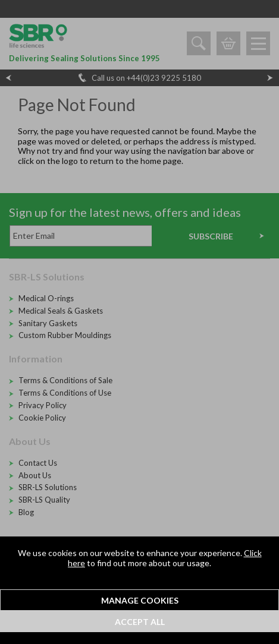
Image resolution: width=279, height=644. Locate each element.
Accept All (140, 622)
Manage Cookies (140, 600)
